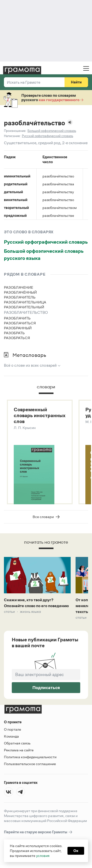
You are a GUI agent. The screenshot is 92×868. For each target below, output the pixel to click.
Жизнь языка (30, 612)
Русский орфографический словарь (46, 242)
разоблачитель (20, 297)
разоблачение (19, 287)
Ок (76, 851)
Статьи (9, 612)
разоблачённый (20, 292)
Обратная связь (17, 743)
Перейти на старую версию (38, 832)
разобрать (14, 333)
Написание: (12, 136)
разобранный (18, 328)
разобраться (17, 338)
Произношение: (15, 131)
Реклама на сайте (19, 750)
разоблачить (17, 318)
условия (43, 856)
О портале (13, 729)
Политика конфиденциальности (30, 757)
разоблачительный (24, 307)
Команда (11, 736)
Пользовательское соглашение (30, 764)
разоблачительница (25, 302)
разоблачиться (20, 323)
